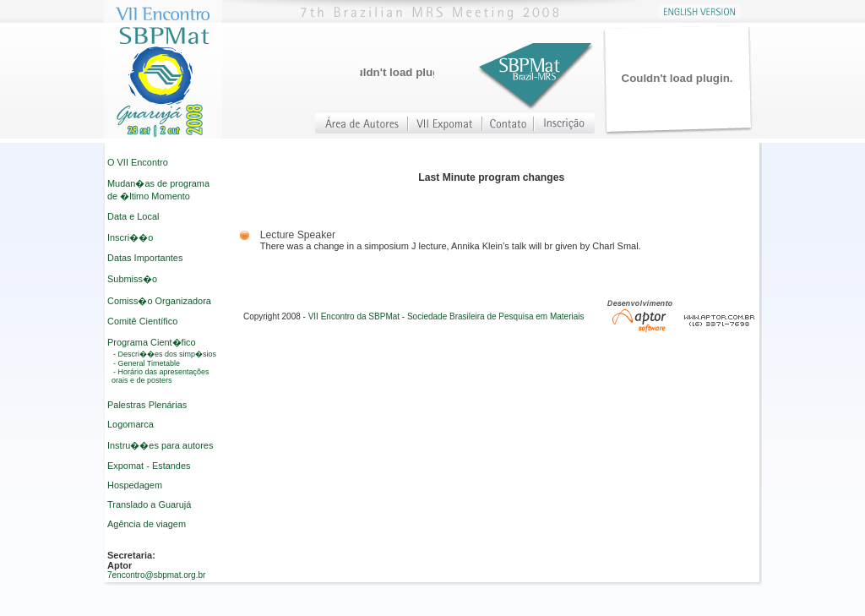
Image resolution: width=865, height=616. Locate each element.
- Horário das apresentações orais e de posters (160, 376)
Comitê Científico (142, 321)
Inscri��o (130, 237)
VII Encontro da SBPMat (354, 316)
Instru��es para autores (160, 445)
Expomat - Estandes (149, 466)
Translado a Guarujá (149, 504)
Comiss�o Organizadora (159, 301)
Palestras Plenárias (147, 405)
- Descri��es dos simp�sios (165, 354)
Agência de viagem (147, 524)
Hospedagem (135, 485)
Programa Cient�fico (152, 342)
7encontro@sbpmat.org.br (156, 575)
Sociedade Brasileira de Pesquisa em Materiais (496, 316)
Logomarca (131, 424)
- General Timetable (147, 363)
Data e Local (133, 216)
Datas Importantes (145, 258)
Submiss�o (132, 279)
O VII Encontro (138, 162)
